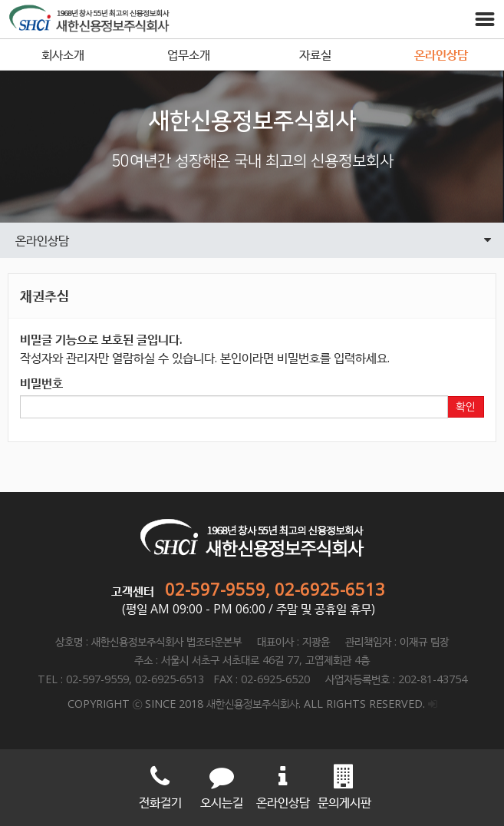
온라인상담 (441, 55)
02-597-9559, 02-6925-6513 (275, 589)
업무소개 (189, 55)
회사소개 (63, 55)
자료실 (315, 55)
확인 (466, 407)
